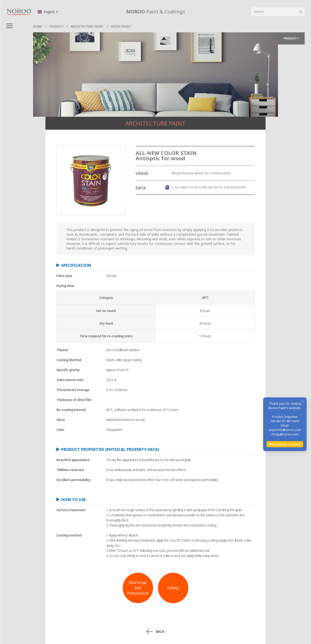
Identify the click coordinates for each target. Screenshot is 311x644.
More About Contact (285, 583)
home (38, 26)
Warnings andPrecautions (138, 588)
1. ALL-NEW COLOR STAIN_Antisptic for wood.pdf (209, 187)
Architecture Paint (87, 26)
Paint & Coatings (156, 12)
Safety (173, 588)
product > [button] (291, 38)
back (155, 631)
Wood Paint (121, 26)
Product (56, 26)
